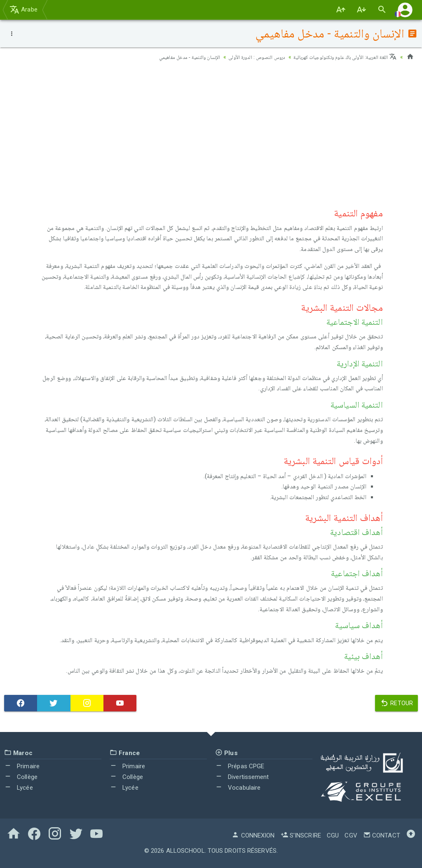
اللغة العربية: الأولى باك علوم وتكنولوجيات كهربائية (339, 57)
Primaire (22, 766)
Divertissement (242, 777)
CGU (333, 835)
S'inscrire (301, 835)
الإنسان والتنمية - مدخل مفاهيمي (166, 57)
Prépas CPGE (240, 766)
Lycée (19, 788)
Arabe (23, 9)
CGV (351, 835)
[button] (405, 10)
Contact (382, 835)
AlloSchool (185, 851)
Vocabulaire (238, 788)
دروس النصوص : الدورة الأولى (241, 57)
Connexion (253, 835)
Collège (21, 777)
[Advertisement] (211, 132)
